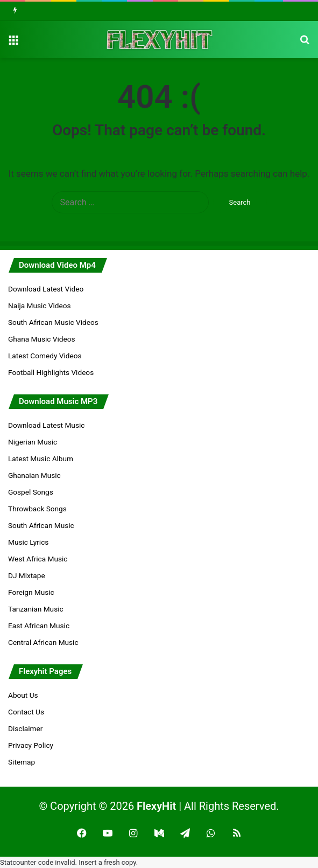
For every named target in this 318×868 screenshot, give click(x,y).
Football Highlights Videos (51, 372)
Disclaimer (25, 728)
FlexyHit (156, 806)
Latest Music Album (41, 459)
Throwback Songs (37, 509)
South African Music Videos (53, 322)
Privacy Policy (31, 745)
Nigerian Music (33, 442)
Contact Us (26, 712)
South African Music (41, 525)
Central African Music (43, 642)
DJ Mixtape (27, 575)
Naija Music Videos (40, 305)
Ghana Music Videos (42, 339)
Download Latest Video (46, 289)
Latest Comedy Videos (45, 356)
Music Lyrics (28, 542)
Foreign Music (31, 592)
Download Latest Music (46, 425)
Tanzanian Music (36, 609)
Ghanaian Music (34, 475)
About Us (23, 695)
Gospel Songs (31, 492)
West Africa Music (38, 559)
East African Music (39, 626)
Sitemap (22, 762)
